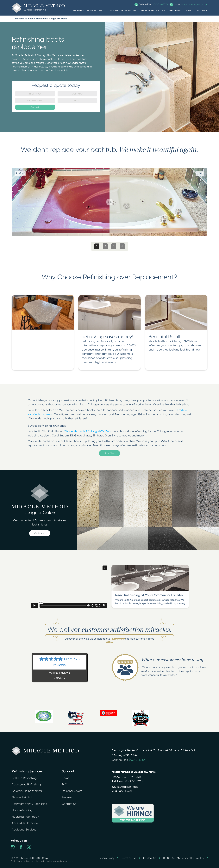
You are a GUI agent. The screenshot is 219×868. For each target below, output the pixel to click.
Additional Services (24, 830)
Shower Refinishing (24, 797)
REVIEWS (175, 11)
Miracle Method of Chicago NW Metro (88, 431)
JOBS (188, 11)
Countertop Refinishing (26, 785)
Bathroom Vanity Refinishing (29, 804)
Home (66, 778)
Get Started (40, 533)
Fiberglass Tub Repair (25, 817)
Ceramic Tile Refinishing (27, 791)
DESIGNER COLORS (153, 11)
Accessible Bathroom (25, 823)
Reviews (67, 797)
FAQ (64, 785)
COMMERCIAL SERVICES (122, 11)
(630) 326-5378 (139, 760)
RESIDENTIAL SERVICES (88, 11)
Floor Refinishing (22, 810)
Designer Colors (72, 791)
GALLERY (202, 11)
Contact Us (69, 804)
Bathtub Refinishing (24, 778)
